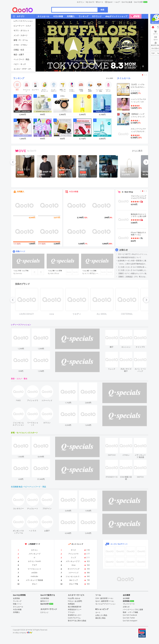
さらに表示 (110, 78)
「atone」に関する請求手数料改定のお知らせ (133, 264)
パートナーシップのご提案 (133, 610)
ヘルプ (117, 2)
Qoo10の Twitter (129, 618)
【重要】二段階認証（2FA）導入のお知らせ (133, 277)
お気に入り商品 (101, 615)
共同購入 (21, 192)
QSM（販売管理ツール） (105, 598)
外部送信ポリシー (75, 610)
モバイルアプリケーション (105, 604)
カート (101, 2)
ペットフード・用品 (21, 59)
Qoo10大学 (138, 2)
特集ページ (21, 251)
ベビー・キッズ (20, 64)
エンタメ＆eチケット (119, 544)
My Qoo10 (90, 2)
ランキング (19, 78)
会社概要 (126, 598)
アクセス (71, 612)
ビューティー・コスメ (22, 26)
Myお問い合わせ (74, 598)
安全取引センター (75, 615)
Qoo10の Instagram (130, 621)
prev (13, 162)
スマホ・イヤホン (21, 45)
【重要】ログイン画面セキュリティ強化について (133, 273)
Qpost (110, 2)
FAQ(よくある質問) (75, 601)
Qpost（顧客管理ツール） (105, 601)
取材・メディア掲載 (130, 612)
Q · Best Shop (128, 192)
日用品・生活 (19, 50)
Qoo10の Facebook (130, 615)
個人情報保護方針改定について (129, 257)
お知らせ (124, 250)
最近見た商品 (100, 618)
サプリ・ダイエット (21, 31)
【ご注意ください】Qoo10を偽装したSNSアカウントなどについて (133, 270)
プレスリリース (129, 604)
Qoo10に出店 (127, 2)
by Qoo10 (32, 151)
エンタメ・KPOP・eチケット (25, 69)
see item (114, 332)
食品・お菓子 (19, 55)
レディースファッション (23, 21)
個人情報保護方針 (75, 607)
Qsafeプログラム (74, 618)
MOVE (21, 151)
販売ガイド (45, 601)
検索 (102, 10)
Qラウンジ (44, 612)
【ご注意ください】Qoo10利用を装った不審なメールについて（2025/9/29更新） (133, 267)
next (146, 162)
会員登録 (16, 598)
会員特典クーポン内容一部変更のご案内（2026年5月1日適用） (133, 261)
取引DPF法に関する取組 (77, 621)
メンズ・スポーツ (21, 35)
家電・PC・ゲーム (21, 40)
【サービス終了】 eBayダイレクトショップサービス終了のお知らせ (133, 254)
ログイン (80, 2)
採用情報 (126, 601)
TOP (153, 53)
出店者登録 (45, 598)
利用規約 (71, 604)
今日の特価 (74, 192)
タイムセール (124, 78)
